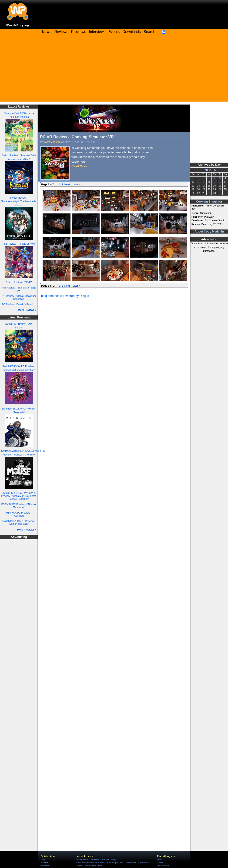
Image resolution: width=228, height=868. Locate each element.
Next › (68, 184)
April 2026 (209, 170)
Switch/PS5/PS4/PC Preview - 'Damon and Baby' (19, 522)
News (43, 860)
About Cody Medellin (209, 232)
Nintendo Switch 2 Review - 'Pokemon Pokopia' (97, 860)
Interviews (97, 32)
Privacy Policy (163, 866)
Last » (76, 184)
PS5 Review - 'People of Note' (19, 244)
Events (114, 32)
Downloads (132, 32)
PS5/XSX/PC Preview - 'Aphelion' (19, 514)
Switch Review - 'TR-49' (19, 282)
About (160, 860)
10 (220, 182)
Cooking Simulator (209, 202)
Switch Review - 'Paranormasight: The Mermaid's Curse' (19, 201)
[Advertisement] (114, 70)
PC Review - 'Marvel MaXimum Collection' (19, 297)
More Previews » (27, 530)
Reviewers (45, 866)
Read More (79, 166)
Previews (79, 32)
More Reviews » (27, 310)
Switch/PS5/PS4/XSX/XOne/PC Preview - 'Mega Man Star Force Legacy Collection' (19, 496)
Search (149, 32)
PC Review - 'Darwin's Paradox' (19, 304)
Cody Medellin (52, 142)
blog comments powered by (65, 296)
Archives (45, 863)
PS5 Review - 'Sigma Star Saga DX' (19, 289)
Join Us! (161, 863)
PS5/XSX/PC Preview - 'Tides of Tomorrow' (19, 506)
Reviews (61, 32)
